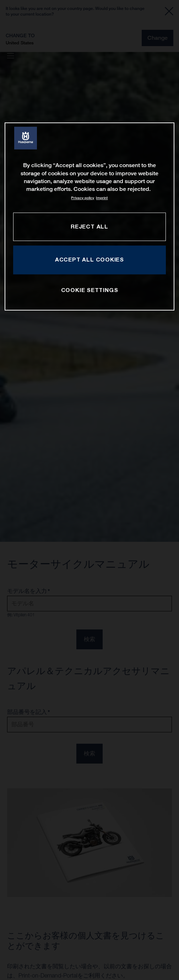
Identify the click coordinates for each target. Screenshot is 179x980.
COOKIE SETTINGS (90, 290)
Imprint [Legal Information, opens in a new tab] (102, 198)
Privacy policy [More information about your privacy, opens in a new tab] (83, 198)
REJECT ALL (89, 226)
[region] (90, 216)
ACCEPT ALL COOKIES (89, 260)
